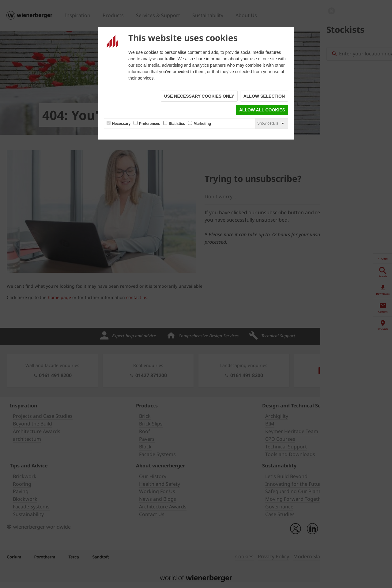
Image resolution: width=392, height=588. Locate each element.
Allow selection (264, 96)
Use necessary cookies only (199, 96)
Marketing (202, 124)
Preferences (150, 124)
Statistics (177, 124)
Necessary (121, 124)
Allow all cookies (262, 110)
